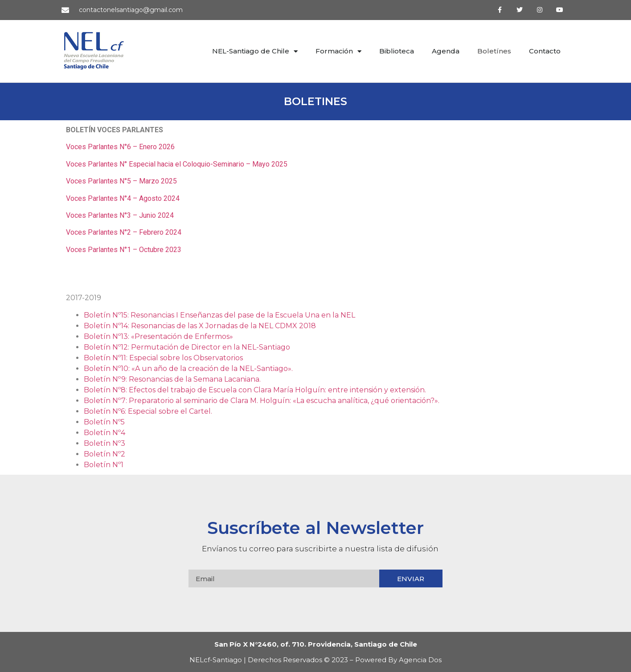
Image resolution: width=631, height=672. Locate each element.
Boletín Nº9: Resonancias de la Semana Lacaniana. (172, 379)
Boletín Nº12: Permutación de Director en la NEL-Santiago (187, 347)
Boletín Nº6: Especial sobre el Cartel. (148, 411)
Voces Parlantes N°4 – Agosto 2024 (123, 198)
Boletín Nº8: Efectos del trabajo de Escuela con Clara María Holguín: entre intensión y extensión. (255, 390)
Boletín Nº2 (104, 454)
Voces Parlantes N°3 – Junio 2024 (120, 215)
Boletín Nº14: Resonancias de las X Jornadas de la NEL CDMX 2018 (200, 326)
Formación (338, 51)
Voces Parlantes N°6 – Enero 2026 (120, 147)
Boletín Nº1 (104, 465)
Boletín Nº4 (104, 433)
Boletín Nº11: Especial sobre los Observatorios (163, 358)
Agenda (446, 51)
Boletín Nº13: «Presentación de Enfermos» (158, 336)
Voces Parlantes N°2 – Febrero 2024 (124, 232)
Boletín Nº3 (104, 443)
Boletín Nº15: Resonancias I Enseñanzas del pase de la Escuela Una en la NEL (219, 315)
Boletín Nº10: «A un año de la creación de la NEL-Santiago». (188, 369)
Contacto (545, 51)
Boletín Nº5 (104, 422)
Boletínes (494, 51)
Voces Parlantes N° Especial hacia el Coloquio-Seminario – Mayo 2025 (177, 164)
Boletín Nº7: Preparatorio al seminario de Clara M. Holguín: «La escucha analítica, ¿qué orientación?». (262, 401)
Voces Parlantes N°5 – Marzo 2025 (121, 181)
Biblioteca (397, 51)
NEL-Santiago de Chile (255, 51)
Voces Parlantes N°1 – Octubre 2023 (124, 250)
